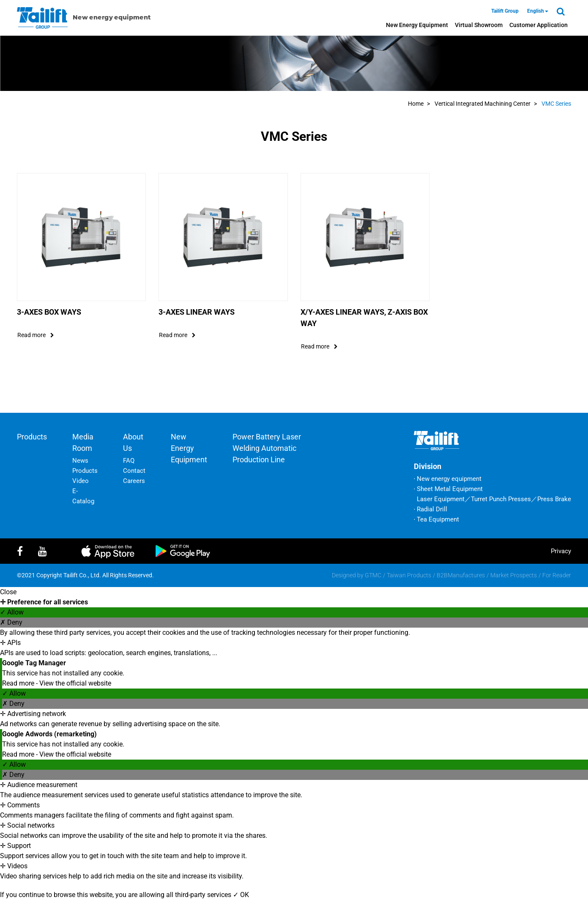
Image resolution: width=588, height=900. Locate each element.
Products (32, 437)
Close (8, 592)
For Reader (557, 575)
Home (416, 104)
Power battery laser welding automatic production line (267, 448)
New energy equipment (417, 25)
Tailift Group (505, 11)
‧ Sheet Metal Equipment (448, 489)
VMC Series (556, 104)
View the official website (75, 683)
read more (36, 335)
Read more (19, 683)
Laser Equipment (441, 499)
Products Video (85, 476)
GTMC (373, 575)
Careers (134, 481)
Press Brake (554, 499)
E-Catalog (83, 496)
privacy (561, 551)
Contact (134, 471)
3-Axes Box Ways (49, 312)
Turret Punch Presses (501, 499)
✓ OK (241, 895)
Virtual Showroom (479, 25)
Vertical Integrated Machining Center (483, 104)
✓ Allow (12, 612)
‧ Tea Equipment (436, 519)
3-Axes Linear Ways (197, 312)
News (80, 461)
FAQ (129, 461)
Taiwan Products (409, 575)
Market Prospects (514, 575)
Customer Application (539, 25)
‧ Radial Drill (431, 509)
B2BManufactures (461, 575)
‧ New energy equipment (448, 479)
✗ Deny (11, 622)
